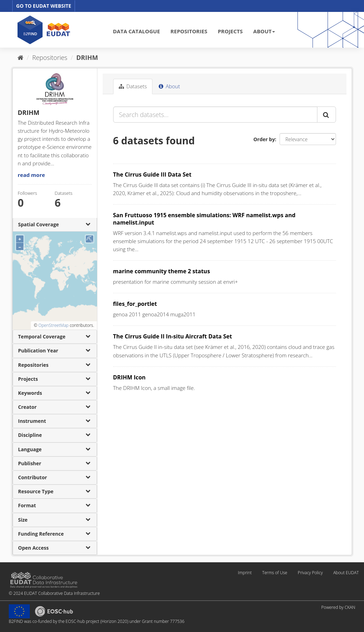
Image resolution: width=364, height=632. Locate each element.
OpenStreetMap (53, 325)
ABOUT (264, 31)
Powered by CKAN (338, 607)
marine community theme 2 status (162, 271)
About (169, 86)
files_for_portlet (135, 304)
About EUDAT (346, 573)
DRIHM (87, 57)
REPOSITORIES (189, 31)
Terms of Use (274, 573)
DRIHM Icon (129, 377)
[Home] (20, 57)
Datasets (133, 86)
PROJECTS (230, 31)
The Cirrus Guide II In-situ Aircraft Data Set (173, 336)
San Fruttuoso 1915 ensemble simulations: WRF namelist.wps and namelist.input (204, 219)
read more (32, 175)
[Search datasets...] (215, 115)
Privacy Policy (310, 573)
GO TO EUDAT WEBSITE (44, 6)
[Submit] (327, 115)
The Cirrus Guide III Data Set (152, 174)
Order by (264, 139)
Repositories (50, 57)
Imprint (245, 573)
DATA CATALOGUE (136, 31)
